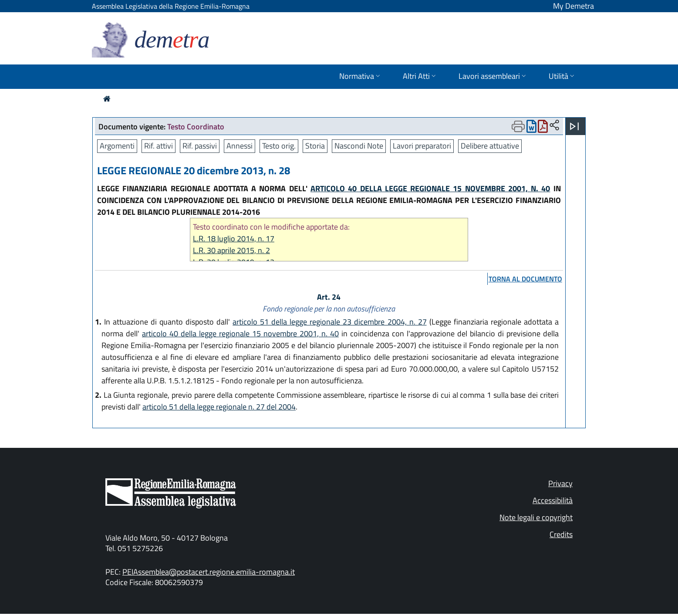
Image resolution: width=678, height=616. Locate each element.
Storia (315, 146)
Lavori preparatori (422, 146)
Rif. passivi (200, 146)
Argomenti (117, 146)
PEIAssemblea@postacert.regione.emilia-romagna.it (209, 572)
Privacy (560, 483)
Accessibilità (553, 500)
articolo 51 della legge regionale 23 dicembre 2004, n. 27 (329, 322)
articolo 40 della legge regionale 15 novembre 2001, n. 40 (240, 333)
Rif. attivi (159, 146)
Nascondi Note (359, 146)
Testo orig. (279, 146)
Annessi (239, 146)
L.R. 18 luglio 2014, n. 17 (234, 239)
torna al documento (525, 279)
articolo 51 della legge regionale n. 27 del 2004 (219, 407)
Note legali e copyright (536, 517)
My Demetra (573, 6)
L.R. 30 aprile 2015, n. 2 (231, 250)
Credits (561, 534)
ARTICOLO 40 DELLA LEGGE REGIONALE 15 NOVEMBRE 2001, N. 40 (430, 188)
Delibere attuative (490, 146)
